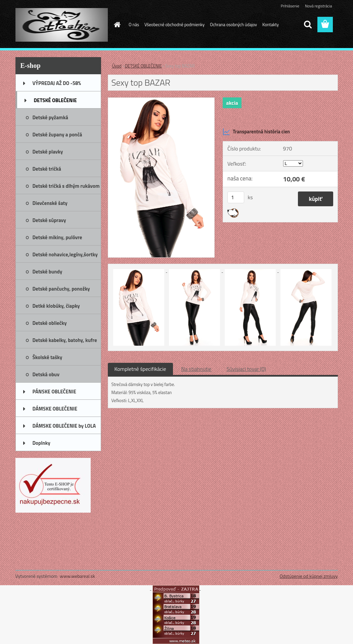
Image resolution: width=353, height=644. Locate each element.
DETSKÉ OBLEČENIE (143, 66)
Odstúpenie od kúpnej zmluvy (308, 576)
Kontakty (271, 25)
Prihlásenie (290, 6)
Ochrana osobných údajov (233, 25)
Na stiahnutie (196, 369)
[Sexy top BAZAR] (161, 100)
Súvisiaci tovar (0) (246, 369)
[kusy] (236, 197)
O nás (134, 25)
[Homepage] (116, 25)
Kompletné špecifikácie (140, 369)
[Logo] (62, 25)
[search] (308, 25)
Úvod (117, 66)
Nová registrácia (319, 6)
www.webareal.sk (77, 576)
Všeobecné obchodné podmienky (174, 25)
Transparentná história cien (256, 132)
